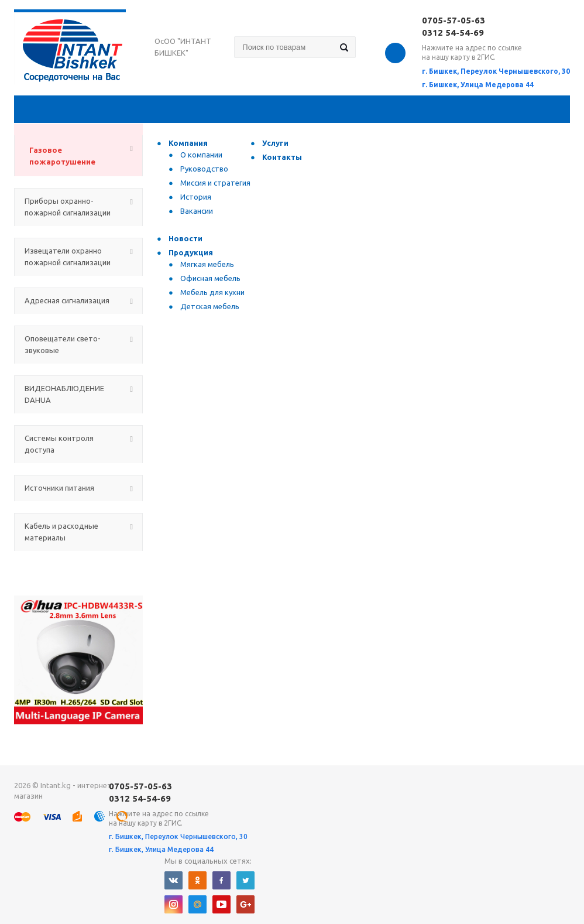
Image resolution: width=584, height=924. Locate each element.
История (196, 197)
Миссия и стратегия (215, 183)
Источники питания (59, 488)
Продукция (191, 252)
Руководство (204, 169)
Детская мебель (210, 306)
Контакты (282, 157)
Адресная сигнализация (67, 300)
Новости (185, 238)
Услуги (275, 143)
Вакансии (197, 211)
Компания (188, 143)
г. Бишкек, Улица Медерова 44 (478, 85)
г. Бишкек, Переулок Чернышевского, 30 (496, 71)
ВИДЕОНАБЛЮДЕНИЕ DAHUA (64, 394)
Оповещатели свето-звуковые (63, 344)
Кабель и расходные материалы (61, 532)
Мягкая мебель (207, 264)
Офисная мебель (210, 278)
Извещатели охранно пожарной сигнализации (68, 256)
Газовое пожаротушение (62, 156)
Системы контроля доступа (59, 444)
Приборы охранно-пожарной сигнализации (68, 207)
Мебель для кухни (212, 292)
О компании (201, 155)
